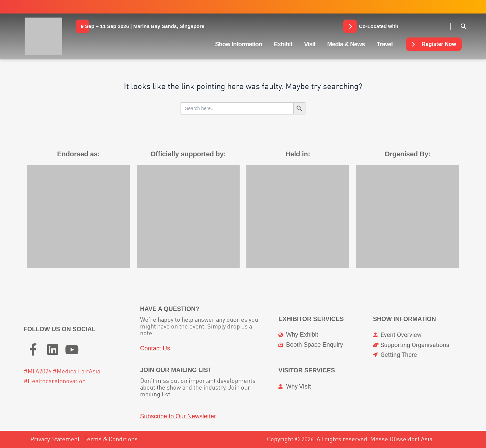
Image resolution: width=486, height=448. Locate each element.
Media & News (346, 44)
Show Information (238, 44)
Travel (385, 44)
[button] (143, 26)
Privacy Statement (55, 439)
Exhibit (283, 44)
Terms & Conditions (111, 439)
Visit (310, 44)
